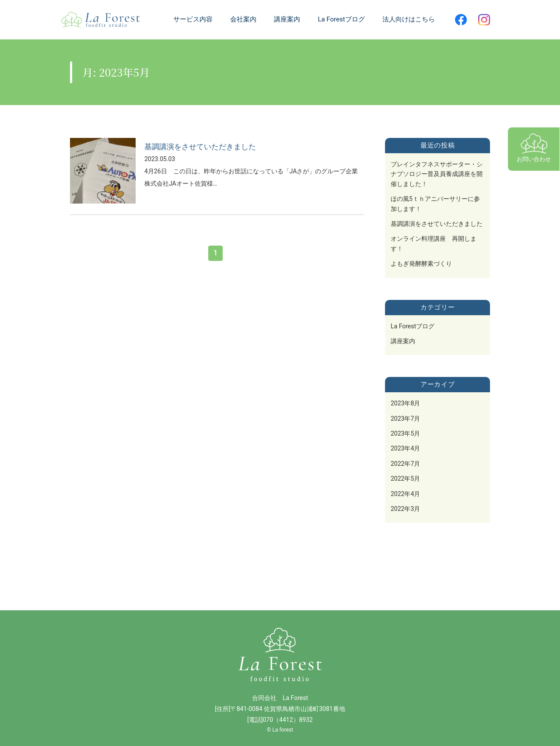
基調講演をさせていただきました (437, 224)
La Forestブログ (413, 326)
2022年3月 (405, 509)
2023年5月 (405, 433)
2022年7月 (405, 464)
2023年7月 (405, 419)
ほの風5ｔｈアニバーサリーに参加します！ (435, 204)
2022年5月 (405, 479)
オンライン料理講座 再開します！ (434, 243)
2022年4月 (405, 494)
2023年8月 (405, 403)
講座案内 (403, 341)
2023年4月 (405, 448)
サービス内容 (193, 19)
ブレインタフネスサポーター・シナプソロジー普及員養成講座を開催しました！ (437, 174)
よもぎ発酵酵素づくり (421, 264)
